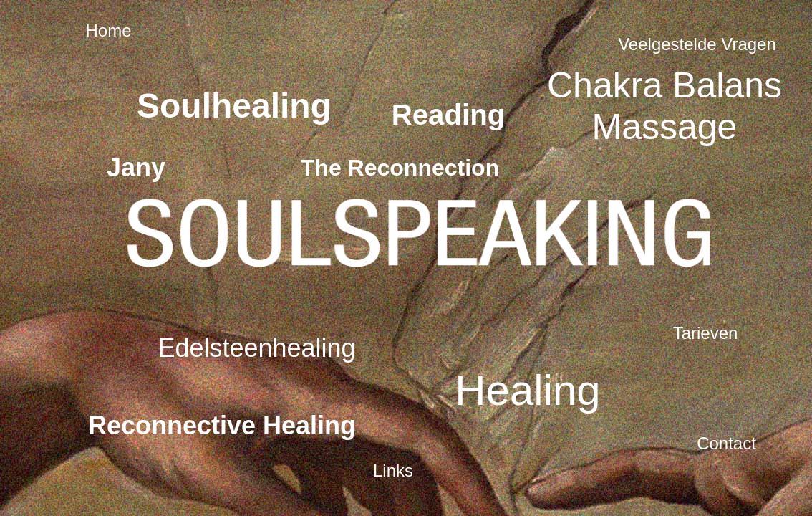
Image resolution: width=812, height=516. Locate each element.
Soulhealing (234, 106)
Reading (449, 115)
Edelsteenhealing (256, 348)
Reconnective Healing (222, 425)
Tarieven (706, 333)
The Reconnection (400, 168)
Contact (726, 443)
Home (108, 30)
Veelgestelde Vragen (697, 44)
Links (393, 470)
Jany (136, 167)
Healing (527, 390)
